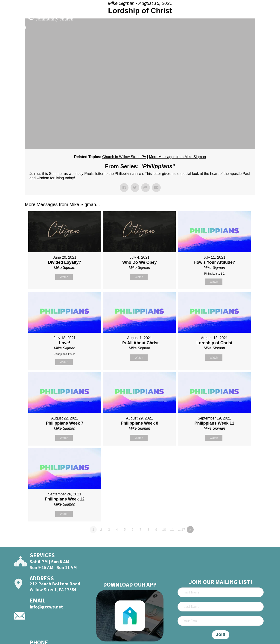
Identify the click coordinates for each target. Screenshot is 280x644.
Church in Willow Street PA (124, 157)
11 (172, 529)
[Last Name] (221, 607)
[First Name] (221, 592)
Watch (64, 277)
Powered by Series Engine (238, 542)
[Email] (221, 621)
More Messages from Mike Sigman (177, 157)
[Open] (268, 17)
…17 (182, 529)
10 (164, 529)
